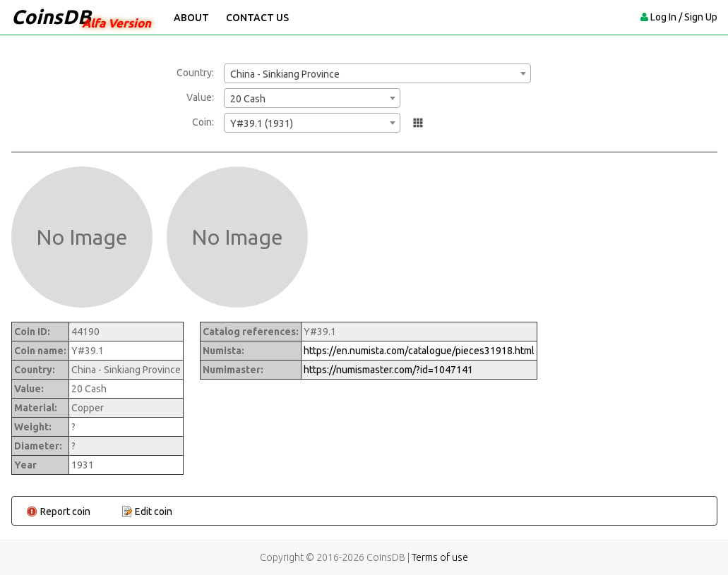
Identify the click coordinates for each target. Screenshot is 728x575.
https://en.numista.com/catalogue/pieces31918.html (419, 351)
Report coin (65, 512)
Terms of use (440, 557)
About (191, 18)
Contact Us (257, 18)
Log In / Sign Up (684, 17)
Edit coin (154, 512)
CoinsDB (51, 17)
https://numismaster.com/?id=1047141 (388, 370)
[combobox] (377, 73)
